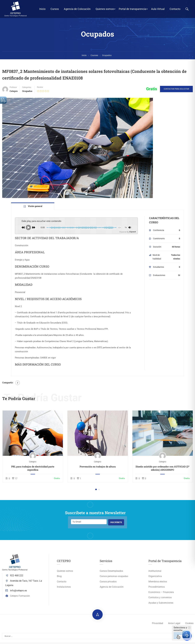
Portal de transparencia (132, 9)
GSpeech (133, 234)
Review (40, 89)
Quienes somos (105, 9)
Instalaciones (64, 589)
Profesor (13, 89)
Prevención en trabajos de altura (98, 468)
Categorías (27, 89)
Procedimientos (157, 589)
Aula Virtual (158, 9)
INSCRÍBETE (116, 524)
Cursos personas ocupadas (114, 578)
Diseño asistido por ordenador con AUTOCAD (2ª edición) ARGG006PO (162, 470)
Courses (94, 57)
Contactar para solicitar (176, 91)
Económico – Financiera (161, 594)
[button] (96, 491)
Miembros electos (158, 583)
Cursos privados (108, 583)
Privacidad (158, 625)
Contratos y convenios (160, 599)
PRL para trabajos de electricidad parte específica (33, 470)
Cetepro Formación (18, 598)
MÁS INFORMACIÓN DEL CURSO (38, 366)
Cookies (189, 625)
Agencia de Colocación (77, 9)
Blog (59, 578)
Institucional (155, 573)
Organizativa (155, 578)
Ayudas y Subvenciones (161, 605)
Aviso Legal (174, 625)
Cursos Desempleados (111, 573)
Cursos (55, 9)
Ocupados (107, 57)
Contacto (175, 9)
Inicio (42, 9)
